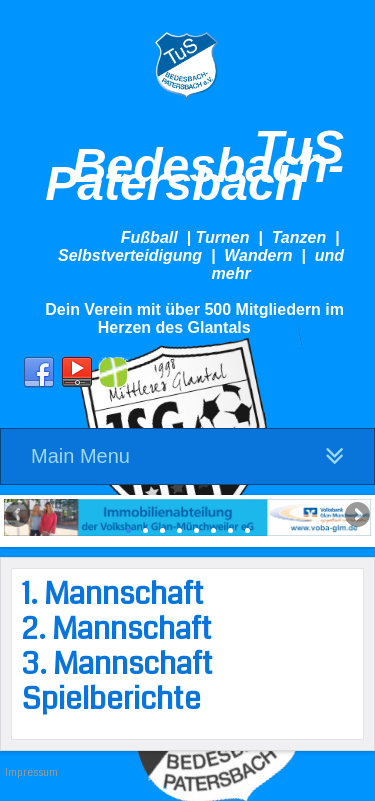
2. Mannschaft (117, 629)
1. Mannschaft (113, 594)
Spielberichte (111, 699)
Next (356, 516)
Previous (19, 516)
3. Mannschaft (117, 664)
